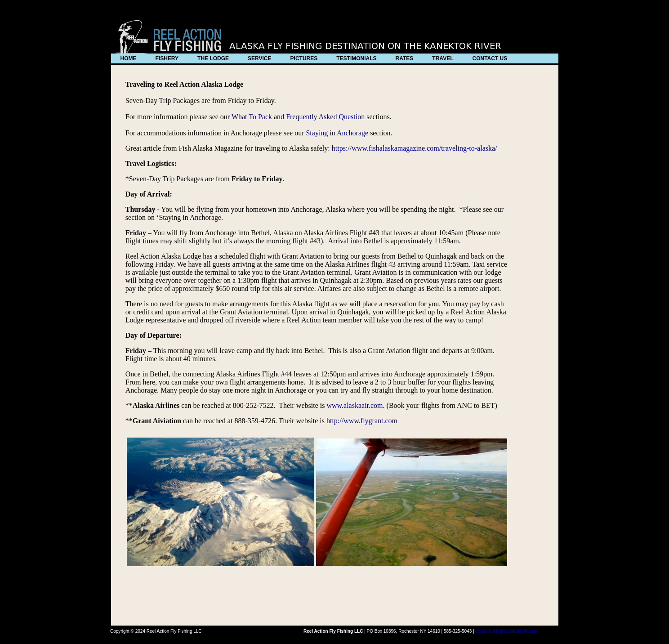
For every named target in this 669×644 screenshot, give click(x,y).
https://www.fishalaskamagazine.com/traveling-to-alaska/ (414, 148)
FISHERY (167, 58)
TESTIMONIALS (356, 58)
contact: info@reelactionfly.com (506, 631)
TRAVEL (443, 58)
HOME (129, 58)
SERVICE (259, 58)
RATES (405, 58)
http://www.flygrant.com (362, 421)
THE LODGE (213, 58)
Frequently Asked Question (325, 117)
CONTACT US (490, 58)
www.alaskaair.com (355, 405)
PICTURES (304, 58)
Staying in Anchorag (335, 133)
